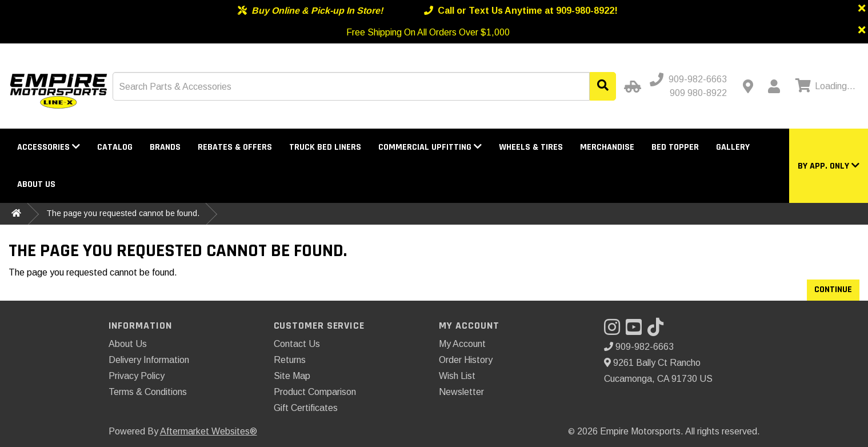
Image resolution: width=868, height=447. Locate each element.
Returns (290, 360)
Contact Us (297, 344)
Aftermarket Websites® (209, 431)
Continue (833, 290)
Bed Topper (675, 147)
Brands (165, 147)
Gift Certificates (306, 408)
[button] (829, 166)
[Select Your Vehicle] (631, 86)
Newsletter (461, 392)
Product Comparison (315, 392)
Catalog (115, 147)
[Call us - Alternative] (694, 93)
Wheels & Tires (531, 147)
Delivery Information (149, 360)
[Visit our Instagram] (615, 331)
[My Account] (774, 86)
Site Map (292, 376)
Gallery (733, 147)
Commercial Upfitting (430, 147)
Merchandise (607, 147)
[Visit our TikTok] (658, 331)
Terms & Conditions (148, 392)
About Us (36, 184)
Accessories (49, 147)
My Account (462, 344)
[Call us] (689, 79)
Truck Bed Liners (325, 147)
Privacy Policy (137, 376)
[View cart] (824, 86)
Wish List (457, 376)
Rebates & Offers (235, 147)
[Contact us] (748, 86)
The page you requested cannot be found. (123, 213)
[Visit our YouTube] (637, 331)
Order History (466, 360)
